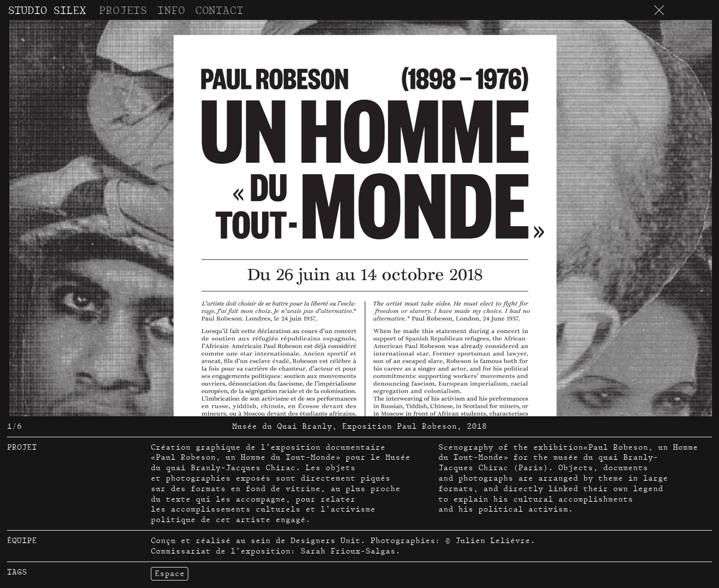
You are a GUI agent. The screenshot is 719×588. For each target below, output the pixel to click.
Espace (170, 574)
